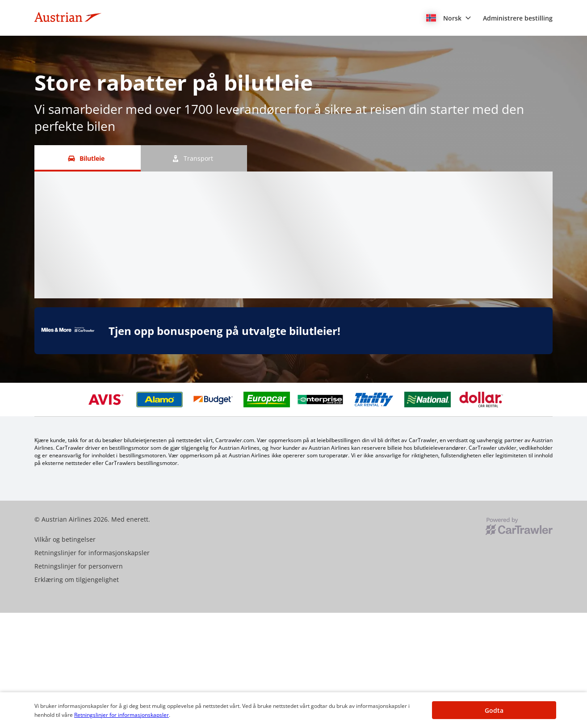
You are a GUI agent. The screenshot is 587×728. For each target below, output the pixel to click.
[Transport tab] (194, 158)
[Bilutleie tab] (88, 158)
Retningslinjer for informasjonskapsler (122, 715)
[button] (449, 18)
